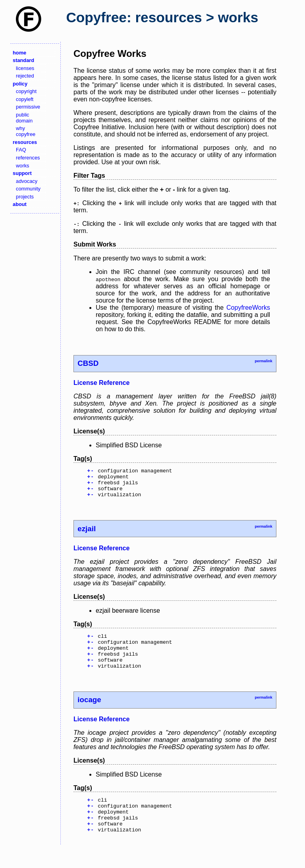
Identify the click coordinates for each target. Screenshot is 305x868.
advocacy (27, 181)
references (28, 158)
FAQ (21, 150)
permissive (28, 107)
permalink (263, 361)
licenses (25, 68)
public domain (24, 118)
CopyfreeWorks (248, 308)
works (22, 166)
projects (25, 197)
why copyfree (26, 131)
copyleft (25, 99)
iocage (89, 713)
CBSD (88, 363)
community (28, 189)
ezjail (87, 535)
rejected (25, 76)
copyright (26, 91)
